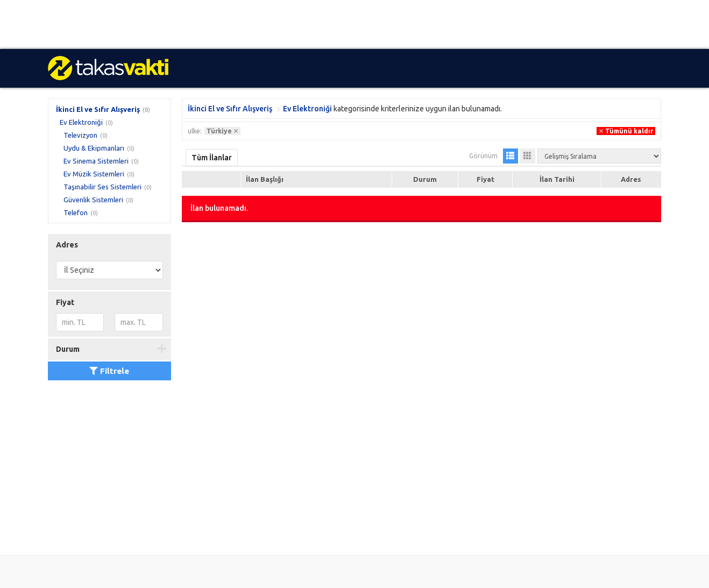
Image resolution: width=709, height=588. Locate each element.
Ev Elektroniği (81, 122)
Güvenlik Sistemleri (93, 200)
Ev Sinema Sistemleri (96, 161)
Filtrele (109, 371)
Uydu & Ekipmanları (94, 148)
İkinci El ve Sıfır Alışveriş (98, 109)
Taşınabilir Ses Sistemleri (102, 187)
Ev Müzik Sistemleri (94, 174)
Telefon (76, 212)
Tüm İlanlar (212, 158)
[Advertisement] (323, 24)
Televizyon (80, 135)
